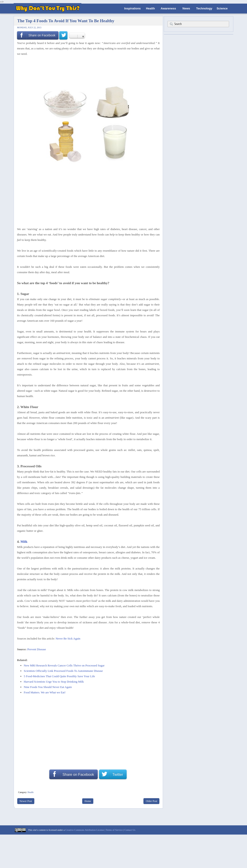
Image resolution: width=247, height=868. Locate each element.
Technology (204, 8)
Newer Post (26, 801)
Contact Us (130, 830)
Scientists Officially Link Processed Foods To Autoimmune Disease (63, 671)
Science (222, 8)
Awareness (168, 8)
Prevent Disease (37, 649)
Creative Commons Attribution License (85, 830)
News (186, 8)
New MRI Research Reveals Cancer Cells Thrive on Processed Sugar (64, 665)
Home (88, 801)
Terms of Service (114, 830)
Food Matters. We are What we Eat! (45, 692)
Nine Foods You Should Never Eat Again (48, 687)
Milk (24, 542)
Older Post (151, 801)
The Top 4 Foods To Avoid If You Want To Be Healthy (66, 21)
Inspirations (132, 8)
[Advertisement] (87, 68)
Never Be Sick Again (68, 638)
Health (150, 8)
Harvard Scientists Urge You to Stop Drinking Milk (54, 682)
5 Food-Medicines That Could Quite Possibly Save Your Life (59, 676)
